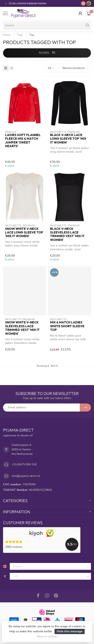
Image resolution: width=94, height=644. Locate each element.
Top (32, 35)
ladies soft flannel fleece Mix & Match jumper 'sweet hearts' (23, 141)
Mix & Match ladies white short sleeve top (67, 326)
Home (7, 35)
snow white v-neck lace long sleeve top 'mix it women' (24, 233)
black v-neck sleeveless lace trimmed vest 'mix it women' (67, 234)
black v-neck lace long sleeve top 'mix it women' (68, 139)
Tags (20, 35)
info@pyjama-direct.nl (26, 476)
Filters (47, 53)
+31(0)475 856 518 (24, 464)
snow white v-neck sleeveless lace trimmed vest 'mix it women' (22, 328)
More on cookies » (48, 636)
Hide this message (70, 631)
